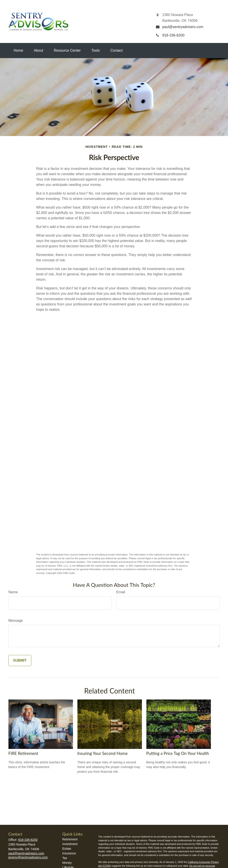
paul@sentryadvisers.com (26, 853)
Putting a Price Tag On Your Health (178, 753)
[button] (19, 51)
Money (67, 863)
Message (16, 621)
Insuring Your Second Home (103, 753)
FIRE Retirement (23, 753)
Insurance (69, 853)
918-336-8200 (28, 840)
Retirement (70, 839)
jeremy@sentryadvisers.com (28, 857)
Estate (67, 849)
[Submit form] (20, 661)
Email (121, 592)
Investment (70, 844)
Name (13, 592)
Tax (65, 858)
